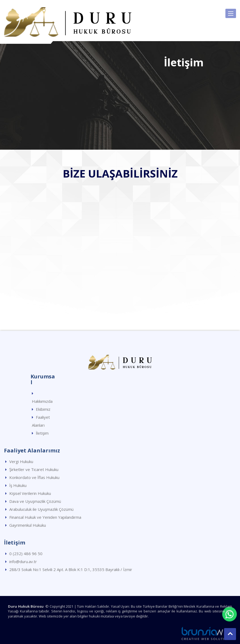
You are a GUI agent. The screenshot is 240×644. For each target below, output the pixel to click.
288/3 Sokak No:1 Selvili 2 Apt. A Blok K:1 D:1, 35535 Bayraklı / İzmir (71, 569)
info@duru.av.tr (23, 561)
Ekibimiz (43, 409)
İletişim (42, 433)
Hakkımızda (42, 401)
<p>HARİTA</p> (120, 248)
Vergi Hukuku (21, 461)
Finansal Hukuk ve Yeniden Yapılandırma (45, 517)
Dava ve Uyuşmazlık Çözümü (35, 501)
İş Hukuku (18, 485)
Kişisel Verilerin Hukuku (30, 493)
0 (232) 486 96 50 (26, 554)
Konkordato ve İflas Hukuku (34, 477)
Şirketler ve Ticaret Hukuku (34, 469)
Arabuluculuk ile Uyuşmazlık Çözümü (41, 509)
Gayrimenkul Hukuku (28, 525)
